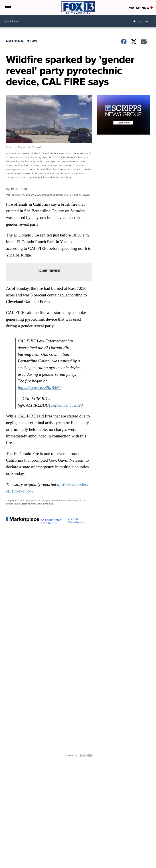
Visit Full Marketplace (76, 521)
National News (22, 41)
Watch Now (141, 8)
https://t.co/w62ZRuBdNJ (39, 388)
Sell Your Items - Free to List (52, 522)
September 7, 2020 (67, 405)
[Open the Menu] (7, 8)
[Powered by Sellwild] (86, 755)
